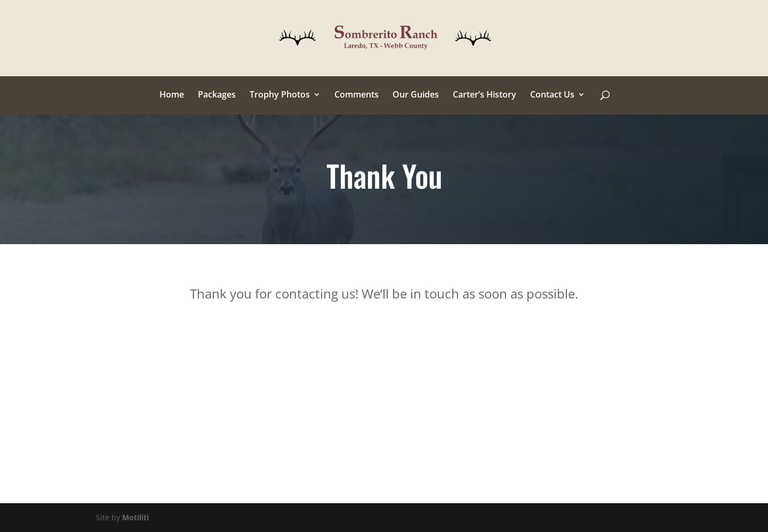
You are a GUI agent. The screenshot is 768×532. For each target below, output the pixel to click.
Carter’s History (485, 95)
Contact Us (552, 95)
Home (172, 95)
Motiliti (135, 517)
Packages (217, 95)
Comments (357, 95)
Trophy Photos (280, 95)
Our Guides (416, 95)
